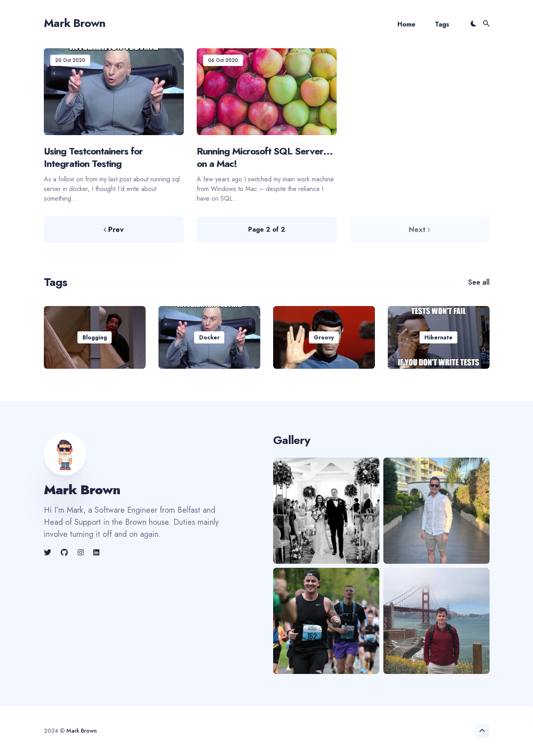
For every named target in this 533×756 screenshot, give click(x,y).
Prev (114, 230)
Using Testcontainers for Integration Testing (93, 157)
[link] (48, 553)
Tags (442, 24)
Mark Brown (75, 23)
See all (479, 282)
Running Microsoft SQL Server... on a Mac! (265, 157)
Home (406, 24)
